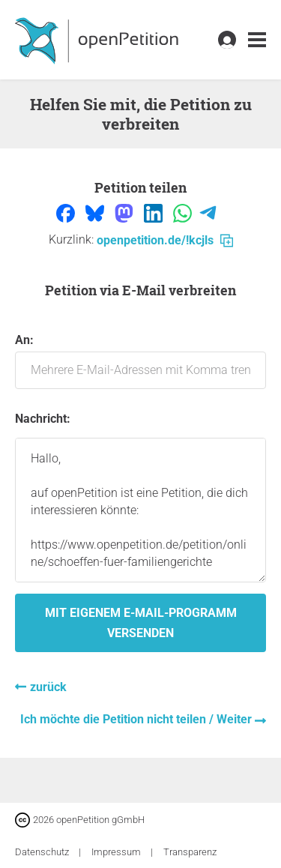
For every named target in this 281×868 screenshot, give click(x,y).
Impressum (117, 852)
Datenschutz (43, 852)
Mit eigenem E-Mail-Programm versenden (141, 623)
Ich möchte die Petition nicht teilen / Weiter (138, 719)
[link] (257, 40)
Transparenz (190, 852)
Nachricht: (43, 419)
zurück (48, 687)
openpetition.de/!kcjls (165, 240)
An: (140, 361)
